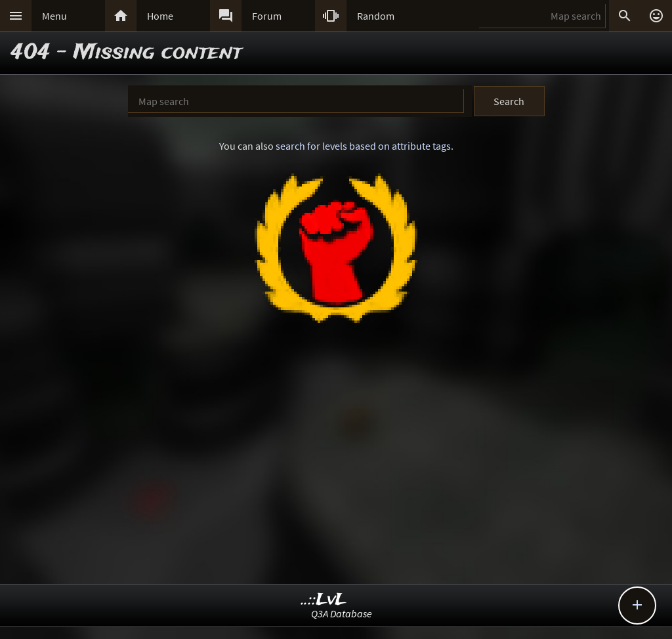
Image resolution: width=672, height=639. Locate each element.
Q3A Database (342, 613)
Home (160, 16)
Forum (267, 16)
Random (376, 16)
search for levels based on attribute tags (363, 146)
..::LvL (324, 600)
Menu (54, 16)
